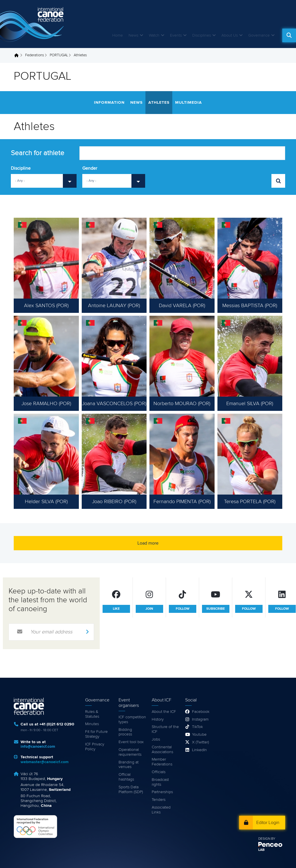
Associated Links (161, 810)
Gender (90, 168)
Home (118, 35)
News (133, 35)
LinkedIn (199, 750)
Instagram (200, 719)
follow (183, 609)
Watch (154, 35)
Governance (259, 35)
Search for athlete (38, 153)
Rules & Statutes (92, 714)
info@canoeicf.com (38, 747)
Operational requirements (130, 752)
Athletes (159, 103)
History (158, 719)
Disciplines (202, 35)
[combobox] (44, 181)
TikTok (197, 727)
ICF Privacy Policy (95, 747)
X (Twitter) (200, 742)
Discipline (21, 168)
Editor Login (268, 823)
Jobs (156, 739)
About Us (230, 35)
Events (176, 35)
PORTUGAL (59, 55)
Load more (148, 543)
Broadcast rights (160, 782)
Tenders (159, 800)
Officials (159, 772)
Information (109, 103)
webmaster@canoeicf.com (45, 762)
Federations (35, 55)
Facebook (201, 712)
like (116, 609)
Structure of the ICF (165, 729)
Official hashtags (126, 777)
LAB (261, 850)
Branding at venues (129, 765)
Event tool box (131, 742)
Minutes (92, 724)
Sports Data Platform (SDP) (131, 790)
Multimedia (189, 103)
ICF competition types (132, 720)
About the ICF (164, 712)
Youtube (199, 735)
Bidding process (125, 732)
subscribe (216, 609)
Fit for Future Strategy (96, 734)
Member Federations (162, 762)
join (149, 609)
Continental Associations (162, 750)
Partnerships (162, 792)
